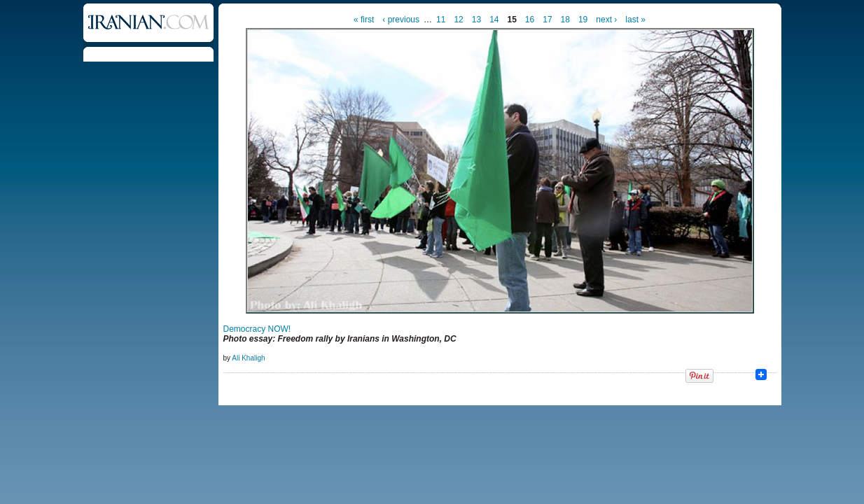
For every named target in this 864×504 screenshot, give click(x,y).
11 (441, 20)
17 (547, 20)
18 (565, 20)
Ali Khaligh (248, 358)
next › (606, 20)
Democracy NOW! (257, 329)
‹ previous (401, 20)
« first (364, 20)
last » (635, 20)
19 (583, 20)
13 (476, 20)
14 (494, 20)
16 (530, 20)
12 (458, 20)
